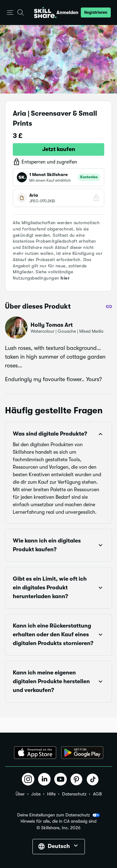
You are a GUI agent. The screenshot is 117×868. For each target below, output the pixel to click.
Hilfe (51, 794)
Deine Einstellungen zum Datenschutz (58, 815)
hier (65, 278)
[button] (10, 13)
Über (20, 794)
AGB (97, 794)
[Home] (45, 13)
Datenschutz (74, 794)
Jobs (36, 794)
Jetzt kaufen (59, 149)
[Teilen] (109, 306)
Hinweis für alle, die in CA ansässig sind (58, 821)
